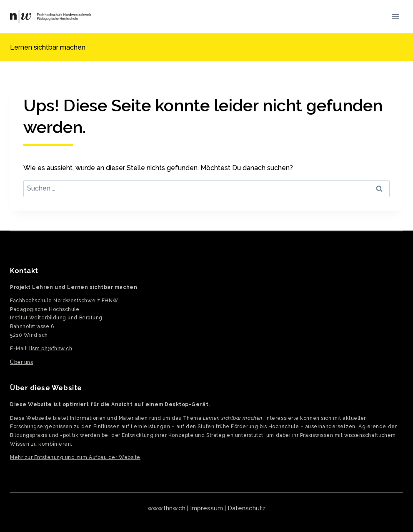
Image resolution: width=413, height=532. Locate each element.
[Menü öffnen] (395, 16)
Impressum (206, 508)
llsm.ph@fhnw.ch (51, 349)
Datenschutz (247, 508)
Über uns (21, 362)
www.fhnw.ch (166, 508)
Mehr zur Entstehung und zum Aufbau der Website (75, 457)
